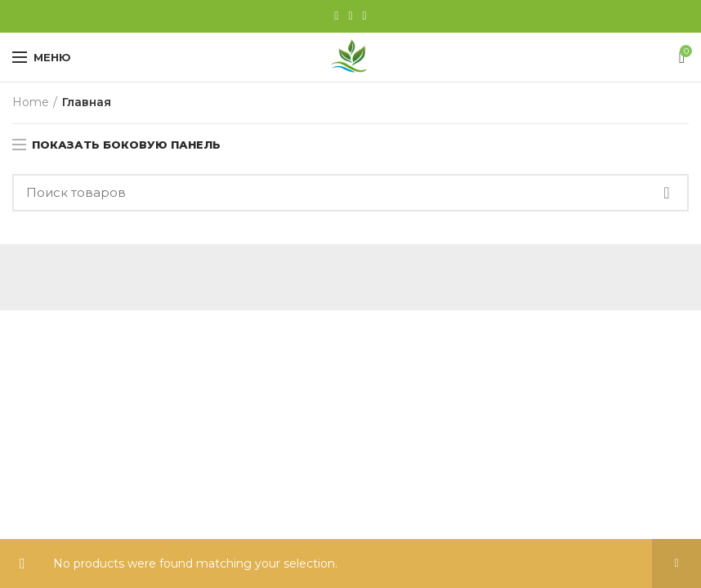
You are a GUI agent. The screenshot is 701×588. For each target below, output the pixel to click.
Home (31, 102)
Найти (667, 193)
